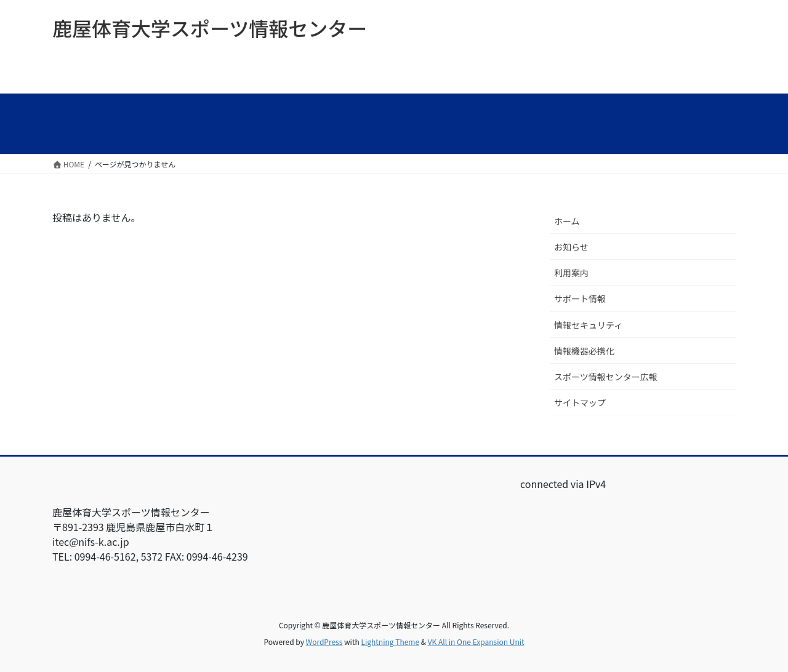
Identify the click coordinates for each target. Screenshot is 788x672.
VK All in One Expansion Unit (476, 642)
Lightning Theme (390, 642)
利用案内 (571, 273)
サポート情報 (580, 298)
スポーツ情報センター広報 (606, 377)
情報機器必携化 (584, 351)
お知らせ (571, 247)
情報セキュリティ (588, 325)
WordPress (324, 642)
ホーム (567, 221)
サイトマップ (580, 402)
